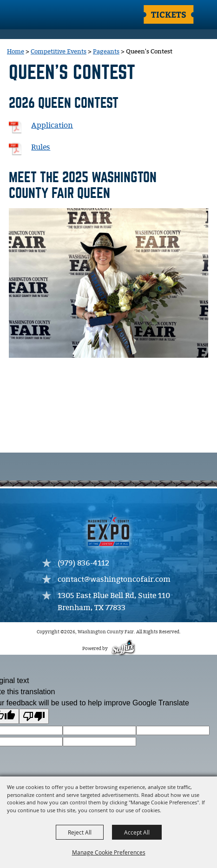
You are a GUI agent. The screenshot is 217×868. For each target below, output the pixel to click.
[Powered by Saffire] (123, 649)
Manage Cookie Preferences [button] (109, 852)
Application (52, 126)
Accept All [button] (137, 832)
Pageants (106, 52)
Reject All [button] (80, 832)
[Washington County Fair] (44, 15)
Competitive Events (59, 52)
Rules (41, 148)
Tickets (169, 14)
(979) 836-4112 (83, 563)
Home (16, 52)
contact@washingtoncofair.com (114, 580)
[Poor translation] (34, 716)
